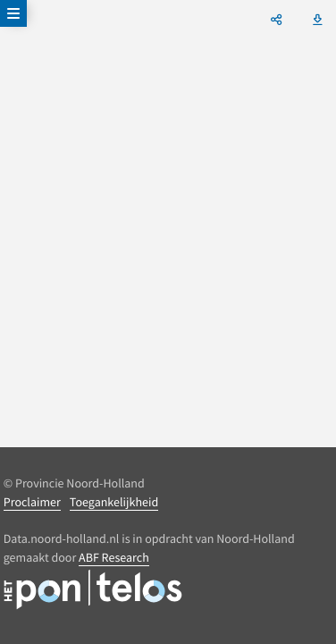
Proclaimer (32, 502)
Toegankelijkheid (114, 502)
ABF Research (114, 557)
